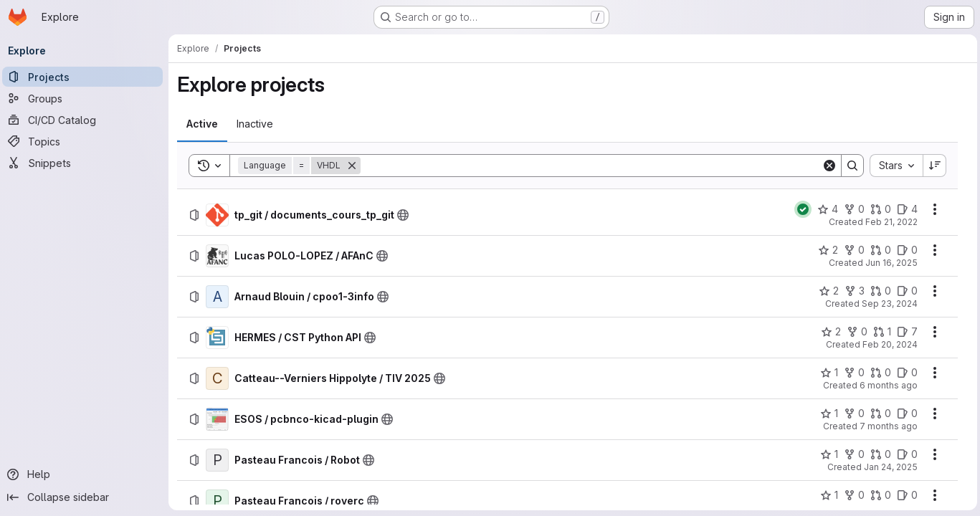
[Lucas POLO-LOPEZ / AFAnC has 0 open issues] (904, 250)
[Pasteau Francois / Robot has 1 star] (826, 454)
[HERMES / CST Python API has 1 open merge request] (879, 332)
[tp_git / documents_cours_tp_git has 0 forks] (851, 209)
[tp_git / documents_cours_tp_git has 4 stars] (825, 209)
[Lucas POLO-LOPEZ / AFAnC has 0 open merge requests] (878, 250)
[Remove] (356, 166)
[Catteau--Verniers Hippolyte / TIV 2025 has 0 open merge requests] (878, 373)
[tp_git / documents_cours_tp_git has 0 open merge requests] (878, 209)
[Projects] (86, 77)
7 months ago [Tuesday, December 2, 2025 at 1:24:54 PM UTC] (886, 426)
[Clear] (827, 166)
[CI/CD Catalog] (86, 120)
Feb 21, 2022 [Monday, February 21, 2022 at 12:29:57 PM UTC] (889, 222)
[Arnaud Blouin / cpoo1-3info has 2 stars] (826, 291)
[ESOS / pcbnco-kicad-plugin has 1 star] (826, 414)
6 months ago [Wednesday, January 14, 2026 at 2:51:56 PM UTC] (886, 385)
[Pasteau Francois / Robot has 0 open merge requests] (878, 454)
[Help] (86, 474)
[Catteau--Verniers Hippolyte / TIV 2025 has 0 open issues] (904, 373)
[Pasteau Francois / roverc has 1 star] (826, 495)
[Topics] (86, 141)
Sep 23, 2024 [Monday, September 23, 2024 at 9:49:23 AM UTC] (887, 304)
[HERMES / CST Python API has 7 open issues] (904, 332)
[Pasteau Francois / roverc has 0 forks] (851, 495)
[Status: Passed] (800, 209)
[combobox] (893, 166)
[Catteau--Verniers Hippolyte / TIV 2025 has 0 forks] (851, 373)
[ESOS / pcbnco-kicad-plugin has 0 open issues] (904, 414)
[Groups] (86, 98)
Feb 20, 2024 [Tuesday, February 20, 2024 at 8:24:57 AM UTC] (887, 344)
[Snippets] (86, 163)
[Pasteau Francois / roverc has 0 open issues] (904, 495)
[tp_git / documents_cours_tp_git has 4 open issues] (904, 209)
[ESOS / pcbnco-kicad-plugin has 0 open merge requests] (878, 414)
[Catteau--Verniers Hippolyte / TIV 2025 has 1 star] (826, 373)
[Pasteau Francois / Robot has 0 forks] (851, 454)
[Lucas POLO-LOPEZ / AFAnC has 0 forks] (851, 250)
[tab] (206, 124)
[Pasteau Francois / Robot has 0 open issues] (904, 454)
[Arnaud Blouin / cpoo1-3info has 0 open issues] (904, 291)
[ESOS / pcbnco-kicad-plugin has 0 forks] (851, 414)
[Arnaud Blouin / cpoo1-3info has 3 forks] (852, 291)
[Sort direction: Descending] (932, 166)
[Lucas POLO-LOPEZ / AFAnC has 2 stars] (825, 250)
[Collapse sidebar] (86, 497)
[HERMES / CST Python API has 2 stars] (828, 332)
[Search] (591, 166)
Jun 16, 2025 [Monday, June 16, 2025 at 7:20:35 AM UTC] (889, 263)
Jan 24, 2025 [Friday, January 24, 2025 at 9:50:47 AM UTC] (888, 467)
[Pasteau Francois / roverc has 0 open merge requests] (878, 495)
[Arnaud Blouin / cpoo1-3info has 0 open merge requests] (878, 291)
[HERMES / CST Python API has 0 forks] (854, 332)
